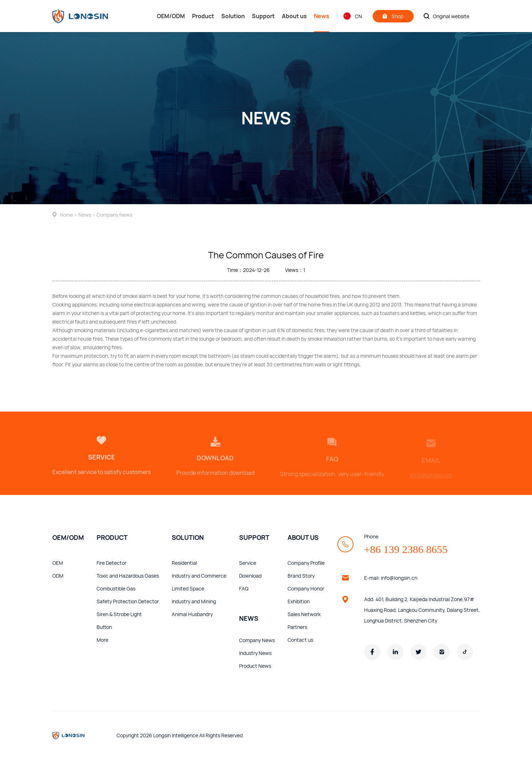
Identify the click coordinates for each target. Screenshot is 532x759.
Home (65, 215)
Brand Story (301, 576)
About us (294, 16)
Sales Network (304, 614)
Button (104, 627)
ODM (58, 576)
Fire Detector (112, 563)
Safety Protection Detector (128, 601)
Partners (297, 627)
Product (203, 16)
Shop (393, 16)
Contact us (300, 640)
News (322, 22)
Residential (184, 563)
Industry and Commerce (199, 576)
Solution (233, 16)
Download (250, 576)
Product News (255, 666)
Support (263, 16)
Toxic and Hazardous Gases (128, 576)
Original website (451, 16)
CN (353, 16)
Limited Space (188, 588)
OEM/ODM (171, 16)
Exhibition (299, 601)
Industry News (255, 653)
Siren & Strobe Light (119, 614)
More (102, 640)
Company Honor (306, 588)
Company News (114, 215)
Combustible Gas (116, 588)
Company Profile (306, 563)
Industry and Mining (194, 601)
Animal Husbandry (192, 614)
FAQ (244, 588)
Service (248, 563)
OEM (58, 563)
